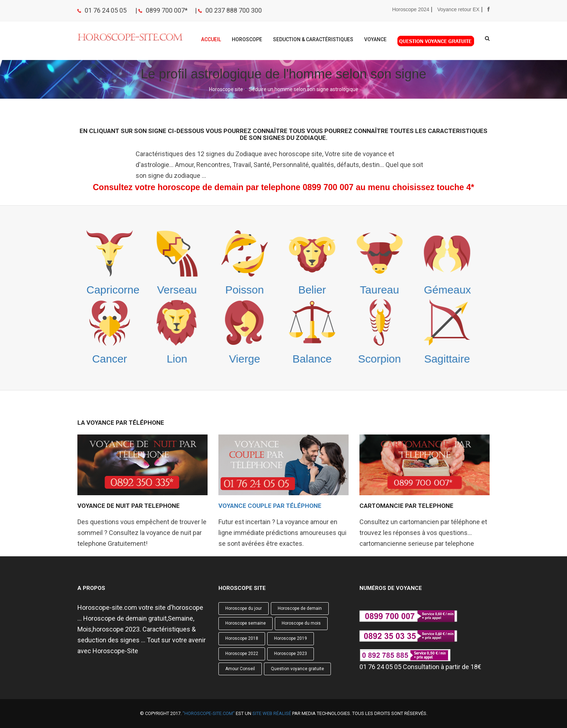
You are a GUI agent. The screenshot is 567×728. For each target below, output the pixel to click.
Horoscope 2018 (242, 638)
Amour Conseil (240, 669)
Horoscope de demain (300, 608)
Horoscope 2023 (291, 654)
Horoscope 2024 (411, 9)
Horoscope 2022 (242, 654)
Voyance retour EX (458, 9)
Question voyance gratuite (297, 669)
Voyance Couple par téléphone (270, 506)
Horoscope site (226, 89)
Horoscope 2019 (291, 638)
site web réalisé (272, 713)
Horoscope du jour (244, 608)
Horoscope (247, 39)
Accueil (211, 39)
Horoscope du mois (301, 623)
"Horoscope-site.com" (209, 713)
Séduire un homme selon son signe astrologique (304, 89)
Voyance (375, 39)
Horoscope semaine (246, 623)
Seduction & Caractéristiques (313, 39)
